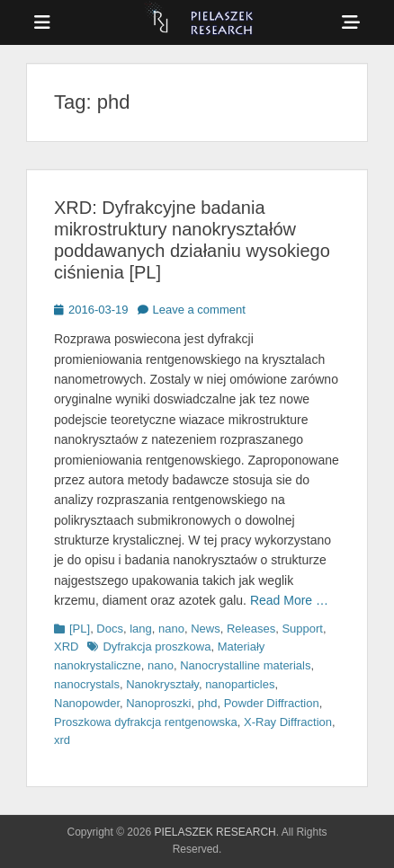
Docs (110, 629)
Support (302, 629)
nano (171, 629)
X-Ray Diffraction (288, 722)
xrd (62, 740)
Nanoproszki (158, 703)
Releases (251, 629)
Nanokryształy (162, 684)
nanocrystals (87, 684)
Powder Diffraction (272, 703)
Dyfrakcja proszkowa (157, 647)
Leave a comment (199, 310)
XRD (66, 647)
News (206, 629)
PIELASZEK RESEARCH (215, 832)
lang (141, 629)
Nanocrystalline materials (245, 665)
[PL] (80, 629)
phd (208, 703)
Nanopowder (87, 703)
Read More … (289, 600)
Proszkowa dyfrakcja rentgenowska (146, 722)
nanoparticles (240, 684)
